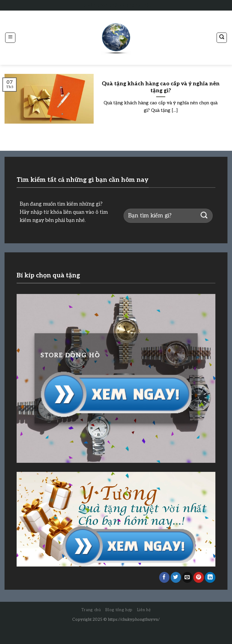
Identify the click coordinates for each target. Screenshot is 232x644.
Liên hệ (144, 610)
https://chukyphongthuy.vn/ (134, 620)
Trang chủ (91, 610)
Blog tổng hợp (119, 610)
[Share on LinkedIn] (210, 577)
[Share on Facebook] (164, 577)
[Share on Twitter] (176, 577)
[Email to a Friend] (187, 577)
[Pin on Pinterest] (199, 577)
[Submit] (204, 216)
